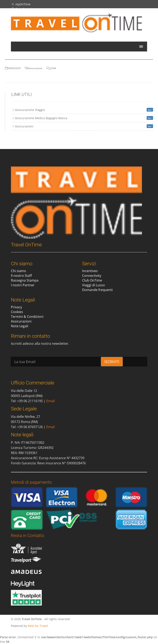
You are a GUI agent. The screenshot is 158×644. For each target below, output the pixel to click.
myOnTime (21, 4)
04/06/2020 (14, 68)
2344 (53, 68)
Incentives (90, 271)
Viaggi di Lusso (94, 285)
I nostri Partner (23, 285)
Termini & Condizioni (27, 317)
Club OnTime (92, 280)
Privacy (16, 307)
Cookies (17, 312)
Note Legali (20, 326)
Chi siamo (19, 271)
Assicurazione (35, 68)
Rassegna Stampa (25, 280)
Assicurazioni (21, 321)
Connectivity (92, 276)
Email (51, 401)
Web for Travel (38, 626)
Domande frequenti (97, 290)
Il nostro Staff (21, 276)
